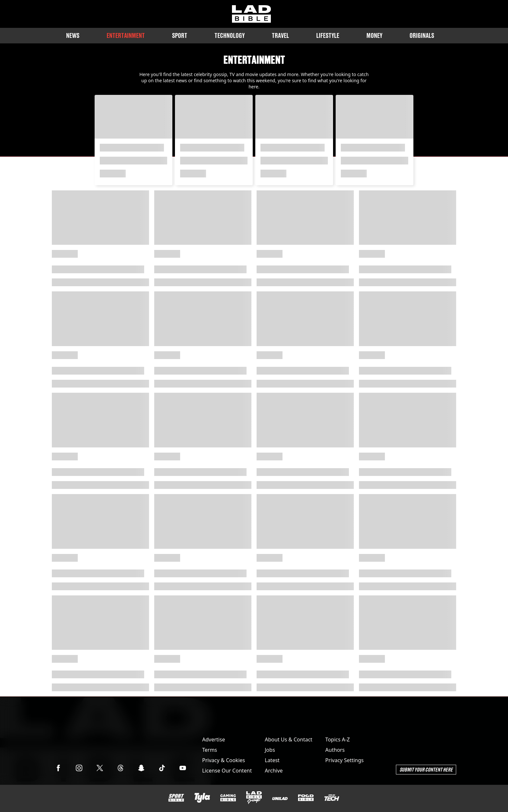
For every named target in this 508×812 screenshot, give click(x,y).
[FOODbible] (306, 798)
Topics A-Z (337, 739)
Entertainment (126, 35)
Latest (272, 760)
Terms (210, 750)
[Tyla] (202, 798)
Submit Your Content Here (426, 769)
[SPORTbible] (176, 798)
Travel (280, 35)
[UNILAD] (280, 799)
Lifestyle (328, 35)
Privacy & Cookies (224, 760)
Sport (180, 35)
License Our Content (227, 771)
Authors (335, 750)
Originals (422, 35)
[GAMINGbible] (228, 798)
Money (374, 35)
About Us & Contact (289, 739)
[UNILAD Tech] (332, 798)
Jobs (270, 750)
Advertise (214, 739)
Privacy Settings (344, 760)
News (73, 35)
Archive (274, 771)
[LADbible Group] (254, 798)
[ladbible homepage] (251, 14)
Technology (230, 35)
